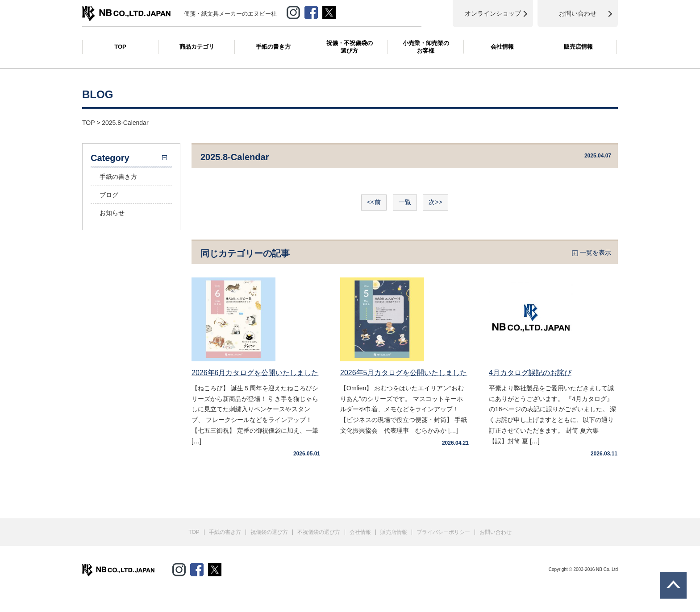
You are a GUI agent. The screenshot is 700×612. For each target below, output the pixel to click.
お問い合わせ (496, 532)
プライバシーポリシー (443, 532)
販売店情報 (578, 47)
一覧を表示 (596, 252)
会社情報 (502, 47)
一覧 (405, 202)
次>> (435, 202)
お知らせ (112, 213)
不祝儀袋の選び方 (319, 532)
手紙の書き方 (273, 47)
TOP (120, 47)
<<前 (374, 202)
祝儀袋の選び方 (269, 532)
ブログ (109, 195)
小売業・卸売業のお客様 (426, 47)
